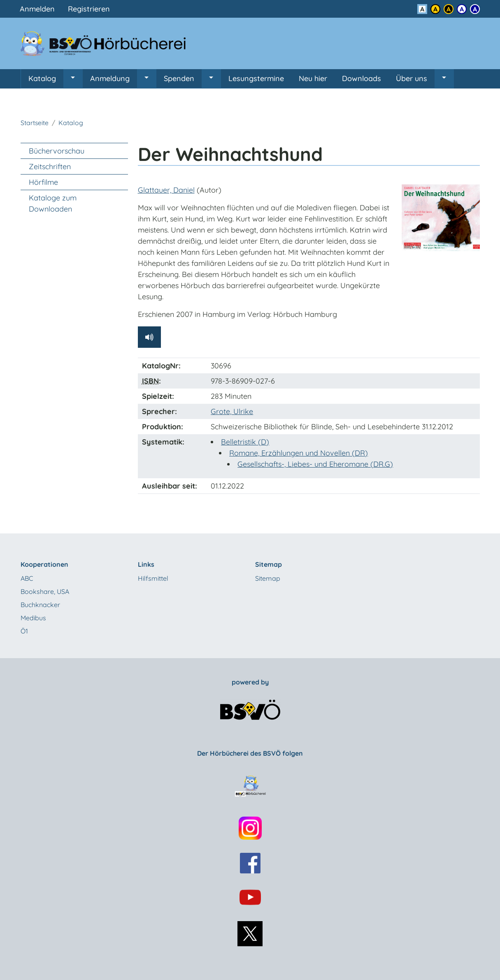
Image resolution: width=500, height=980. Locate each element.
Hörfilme (43, 182)
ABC (27, 578)
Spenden (179, 78)
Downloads (362, 78)
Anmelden (37, 9)
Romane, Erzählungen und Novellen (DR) (299, 453)
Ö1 (24, 631)
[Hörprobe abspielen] (149, 337)
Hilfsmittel (153, 578)
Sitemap (268, 578)
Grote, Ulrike (232, 411)
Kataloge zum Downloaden (53, 203)
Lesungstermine (256, 78)
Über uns (412, 78)
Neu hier (313, 78)
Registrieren (89, 9)
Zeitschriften (50, 166)
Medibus (33, 618)
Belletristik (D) (245, 442)
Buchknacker (40, 605)
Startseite (35, 123)
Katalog (42, 78)
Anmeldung (110, 78)
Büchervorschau (57, 151)
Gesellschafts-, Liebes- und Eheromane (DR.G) (315, 464)
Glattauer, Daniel (166, 190)
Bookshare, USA (45, 591)
